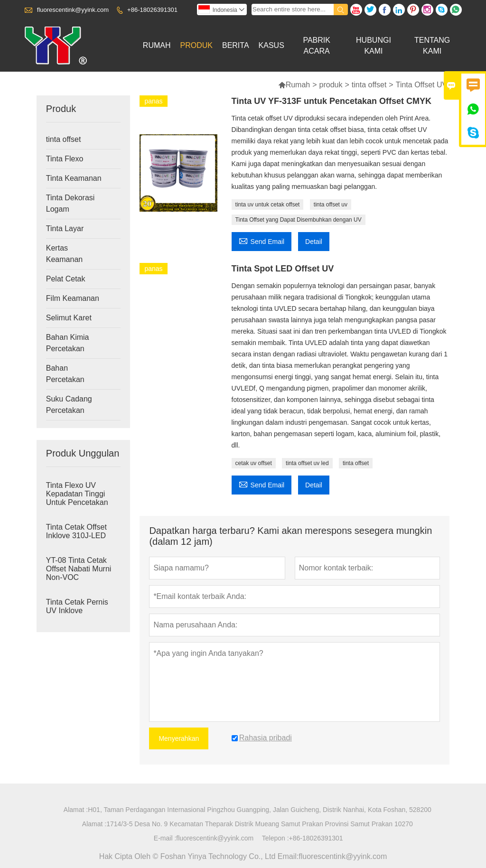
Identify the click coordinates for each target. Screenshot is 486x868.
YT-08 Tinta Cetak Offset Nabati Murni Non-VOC (79, 569)
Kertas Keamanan (64, 254)
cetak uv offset (254, 463)
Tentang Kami (432, 46)
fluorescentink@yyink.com (73, 10)
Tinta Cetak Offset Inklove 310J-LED (76, 531)
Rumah (157, 45)
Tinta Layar (65, 229)
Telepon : (276, 838)
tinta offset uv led (307, 463)
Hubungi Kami (374, 46)
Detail (314, 242)
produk (331, 85)
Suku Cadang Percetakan (69, 405)
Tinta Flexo (65, 159)
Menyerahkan (179, 738)
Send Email (262, 240)
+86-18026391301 (152, 10)
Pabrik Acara (317, 46)
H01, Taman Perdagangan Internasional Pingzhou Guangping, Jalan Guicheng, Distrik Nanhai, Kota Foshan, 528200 (260, 810)
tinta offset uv (331, 205)
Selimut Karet (69, 318)
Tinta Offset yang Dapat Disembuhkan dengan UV (299, 220)
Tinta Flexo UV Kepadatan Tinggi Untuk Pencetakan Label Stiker (77, 498)
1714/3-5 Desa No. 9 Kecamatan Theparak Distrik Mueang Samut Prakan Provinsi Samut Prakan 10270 (260, 824)
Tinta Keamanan (74, 178)
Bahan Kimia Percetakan (68, 343)
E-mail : (165, 838)
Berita (236, 45)
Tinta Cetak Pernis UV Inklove (77, 606)
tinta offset (369, 85)
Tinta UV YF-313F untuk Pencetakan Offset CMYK (332, 101)
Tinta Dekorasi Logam (70, 203)
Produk (196, 45)
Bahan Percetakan (65, 374)
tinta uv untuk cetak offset (268, 205)
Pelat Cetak (66, 279)
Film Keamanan (73, 298)
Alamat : (76, 810)
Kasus (271, 45)
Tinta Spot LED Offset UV (283, 269)
